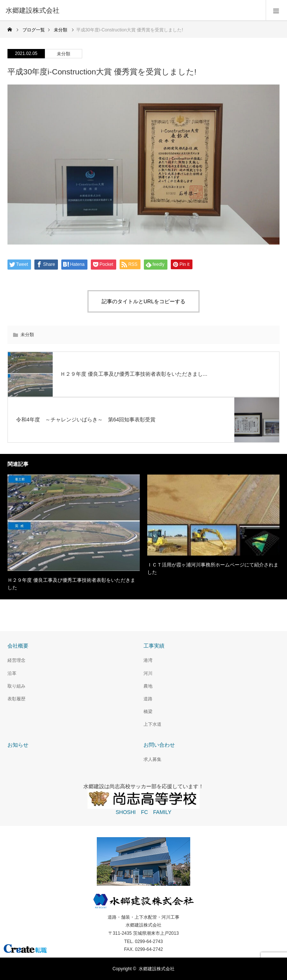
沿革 (12, 673)
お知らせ (18, 745)
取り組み (16, 686)
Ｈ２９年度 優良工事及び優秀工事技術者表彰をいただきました (71, 584)
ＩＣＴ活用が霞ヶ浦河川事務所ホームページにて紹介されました (213, 569)
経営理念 (16, 660)
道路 (148, 699)
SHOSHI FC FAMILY (143, 812)
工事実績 (154, 646)
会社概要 (18, 646)
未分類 (64, 54)
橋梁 (148, 712)
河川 (148, 673)
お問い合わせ (159, 745)
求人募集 (152, 759)
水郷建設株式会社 (157, 969)
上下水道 (152, 724)
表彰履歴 (16, 699)
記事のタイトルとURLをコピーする (143, 301)
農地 (148, 686)
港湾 (148, 660)
